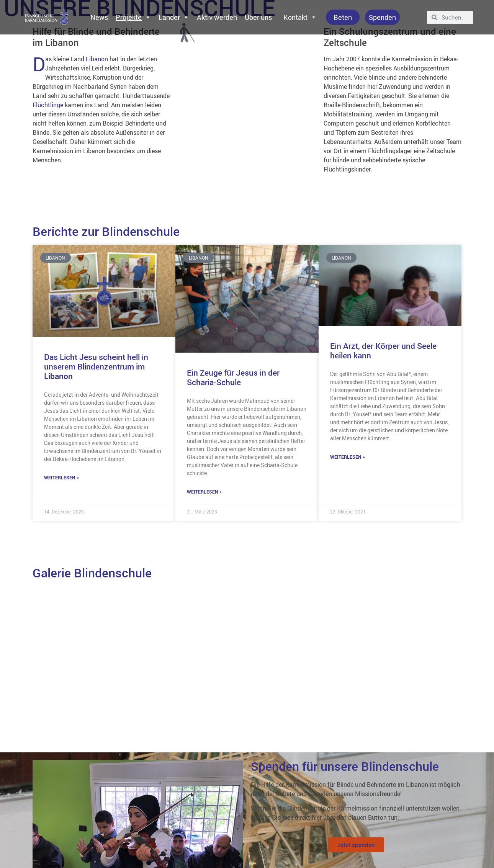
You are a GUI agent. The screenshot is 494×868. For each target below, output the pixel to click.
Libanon (97, 59)
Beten (343, 17)
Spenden (382, 17)
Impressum (20, 830)
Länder (174, 17)
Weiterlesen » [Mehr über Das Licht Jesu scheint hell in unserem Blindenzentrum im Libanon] (61, 477)
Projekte (133, 17)
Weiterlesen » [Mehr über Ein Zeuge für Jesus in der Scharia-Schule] (204, 492)
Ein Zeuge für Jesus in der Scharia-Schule (233, 377)
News (99, 17)
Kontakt (300, 17)
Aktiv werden (217, 17)
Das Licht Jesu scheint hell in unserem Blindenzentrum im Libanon (96, 366)
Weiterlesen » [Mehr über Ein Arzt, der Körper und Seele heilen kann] (348, 457)
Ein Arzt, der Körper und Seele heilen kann (383, 351)
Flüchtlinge (48, 105)
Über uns (258, 17)
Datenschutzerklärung (33, 848)
